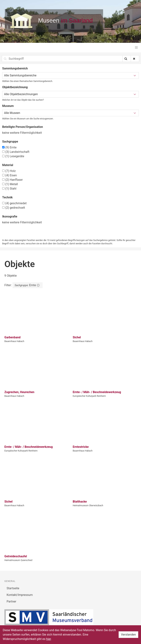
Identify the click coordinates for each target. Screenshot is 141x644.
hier (48, 639)
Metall (10, 184)
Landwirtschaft (16, 152)
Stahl (9, 189)
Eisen (10, 175)
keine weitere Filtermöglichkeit (22, 133)
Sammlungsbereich (15, 68)
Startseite (13, 588)
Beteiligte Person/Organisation (23, 127)
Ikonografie (10, 216)
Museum (8, 106)
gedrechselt (14, 208)
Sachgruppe (10, 142)
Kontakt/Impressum (20, 595)
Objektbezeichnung (15, 87)
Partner (11, 601)
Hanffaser (12, 180)
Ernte (9, 147)
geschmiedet (14, 203)
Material (8, 165)
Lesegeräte (13, 156)
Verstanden (128, 635)
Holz (9, 171)
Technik (7, 197)
